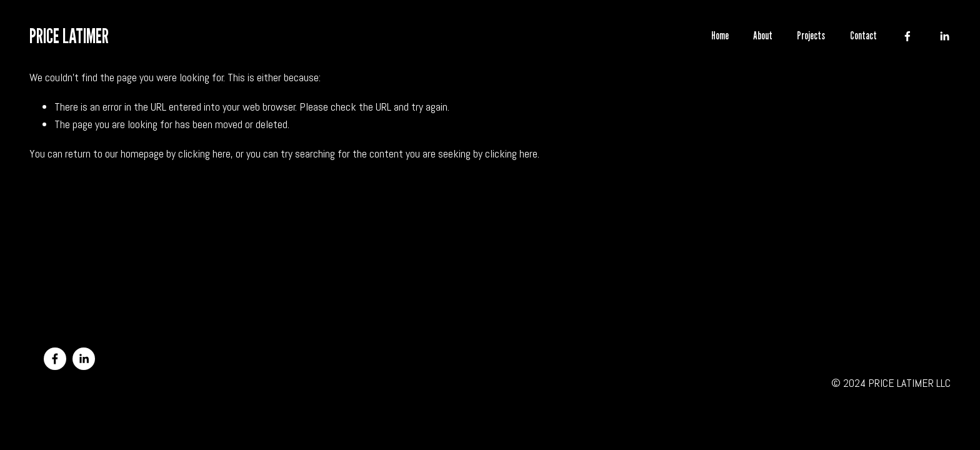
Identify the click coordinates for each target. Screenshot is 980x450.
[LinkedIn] (944, 36)
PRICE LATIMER (69, 36)
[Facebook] (907, 36)
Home (720, 36)
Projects (811, 36)
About (763, 36)
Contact (863, 36)
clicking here (204, 153)
